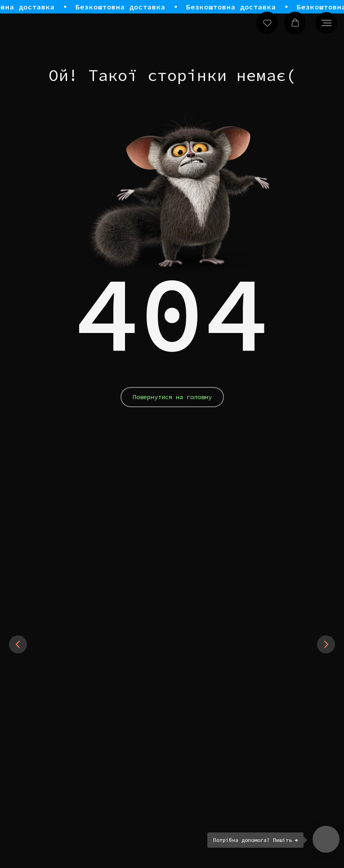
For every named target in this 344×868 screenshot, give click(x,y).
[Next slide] (326, 644)
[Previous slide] (18, 644)
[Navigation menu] (326, 23)
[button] (267, 23)
